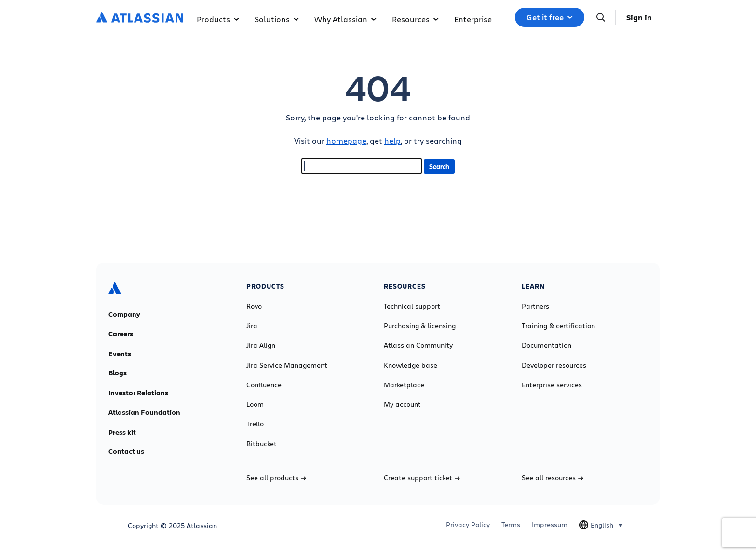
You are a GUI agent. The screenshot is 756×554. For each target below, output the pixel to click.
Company (124, 314)
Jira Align (261, 345)
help (392, 140)
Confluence (264, 385)
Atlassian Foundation (144, 412)
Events (120, 354)
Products (218, 19)
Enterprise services (552, 385)
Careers (121, 334)
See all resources (553, 478)
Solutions (277, 19)
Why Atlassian (345, 19)
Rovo (254, 306)
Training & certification (558, 326)
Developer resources (554, 365)
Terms (511, 525)
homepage (346, 140)
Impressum (550, 525)
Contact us (126, 451)
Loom (255, 404)
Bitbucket (262, 444)
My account (402, 404)
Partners (535, 306)
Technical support (412, 306)
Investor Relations (138, 393)
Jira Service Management (287, 365)
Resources (415, 19)
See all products (276, 478)
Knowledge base (411, 365)
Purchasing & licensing (420, 326)
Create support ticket (422, 478)
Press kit (122, 432)
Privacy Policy (468, 525)
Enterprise (473, 19)
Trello (255, 424)
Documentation (547, 345)
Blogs (118, 373)
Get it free (550, 17)
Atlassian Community (418, 345)
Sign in (639, 17)
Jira (252, 326)
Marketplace (404, 385)
